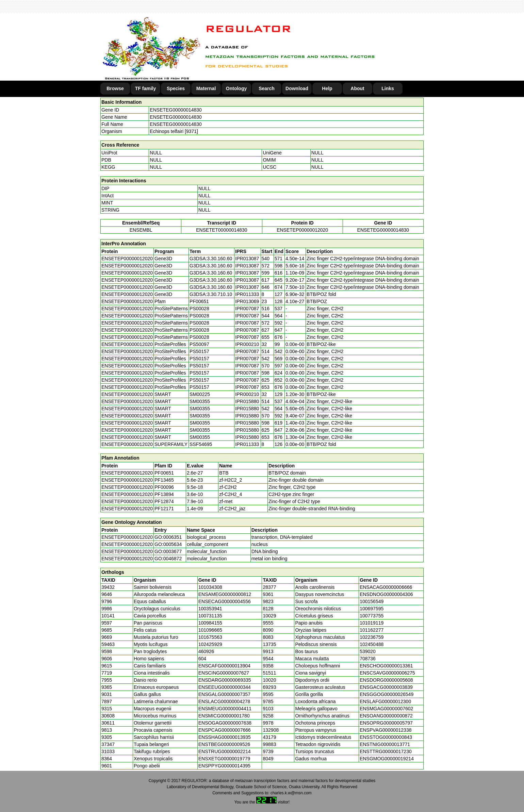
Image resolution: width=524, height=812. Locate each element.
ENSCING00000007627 (224, 673)
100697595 (372, 609)
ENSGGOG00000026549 (387, 694)
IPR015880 (247, 401)
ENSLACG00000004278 (224, 701)
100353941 (210, 609)
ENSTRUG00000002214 (225, 751)
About (357, 88)
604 (202, 659)
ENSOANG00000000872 (386, 716)
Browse (115, 88)
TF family (145, 88)
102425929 (210, 644)
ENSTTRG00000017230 (386, 751)
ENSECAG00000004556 (225, 601)
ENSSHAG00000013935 (225, 737)
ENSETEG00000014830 (176, 110)
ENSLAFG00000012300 (385, 701)
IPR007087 (247, 309)
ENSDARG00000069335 (225, 680)
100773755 (372, 616)
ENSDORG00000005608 (386, 680)
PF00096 (164, 487)
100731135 (210, 616)
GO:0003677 (168, 551)
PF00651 (164, 473)
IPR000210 (247, 344)
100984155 (210, 623)
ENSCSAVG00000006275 (387, 673)
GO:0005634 (168, 544)
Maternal (206, 88)
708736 (368, 659)
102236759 (372, 637)
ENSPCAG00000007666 (225, 730)
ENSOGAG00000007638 (225, 723)
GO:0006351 (168, 537)
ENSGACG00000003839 (386, 687)
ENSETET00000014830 (222, 230)
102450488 (372, 644)
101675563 (210, 637)
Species (176, 88)
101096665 (210, 630)
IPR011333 (247, 294)
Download (297, 88)
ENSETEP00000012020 (302, 230)
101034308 (210, 587)
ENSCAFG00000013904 (224, 666)
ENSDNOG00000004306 (386, 594)
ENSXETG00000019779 (224, 759)
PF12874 (164, 501)
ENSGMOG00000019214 (387, 759)
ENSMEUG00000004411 (225, 709)
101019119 (372, 623)
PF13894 (164, 494)
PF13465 (164, 480)
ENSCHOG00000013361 (386, 666)
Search (267, 88)
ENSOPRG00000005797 (386, 723)
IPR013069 (247, 301)
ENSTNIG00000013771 (385, 744)
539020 (368, 651)
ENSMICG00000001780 (224, 716)
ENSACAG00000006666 (386, 587)
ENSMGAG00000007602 (386, 709)
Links (388, 88)
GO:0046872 (168, 559)
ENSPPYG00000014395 (224, 766)
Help (327, 88)
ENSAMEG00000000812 (225, 594)
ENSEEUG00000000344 (225, 687)
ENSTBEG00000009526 (224, 744)
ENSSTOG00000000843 (386, 737)
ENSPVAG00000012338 (386, 730)
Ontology (236, 88)
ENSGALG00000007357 (224, 694)
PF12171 (164, 509)
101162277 (372, 630)
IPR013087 (247, 259)
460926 (206, 651)
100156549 (372, 601)
